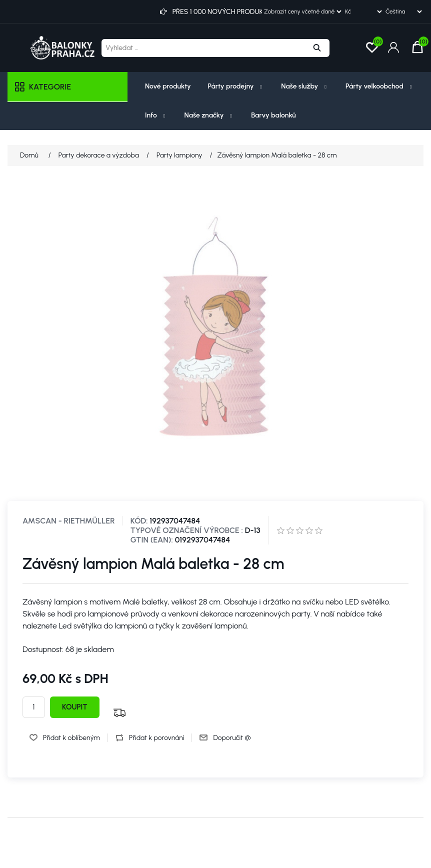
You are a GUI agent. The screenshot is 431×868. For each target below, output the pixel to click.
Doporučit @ (232, 738)
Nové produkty (168, 86)
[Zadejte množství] (34, 707)
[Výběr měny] (363, 11)
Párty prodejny (236, 86)
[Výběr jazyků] (403, 11)
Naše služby (305, 86)
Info (156, 115)
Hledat (317, 48)
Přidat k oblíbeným (71, 738)
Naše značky (209, 115)
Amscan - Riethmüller (69, 521)
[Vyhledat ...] (203, 48)
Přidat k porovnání (156, 738)
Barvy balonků (273, 115)
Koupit (75, 707)
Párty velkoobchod (380, 86)
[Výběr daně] (302, 11)
